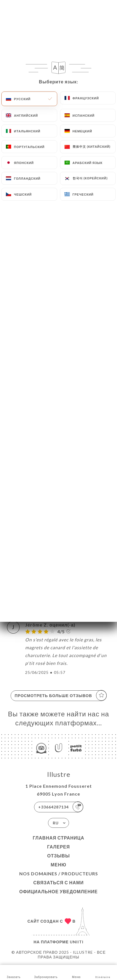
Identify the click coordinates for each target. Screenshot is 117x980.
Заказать (14, 972)
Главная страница (59, 838)
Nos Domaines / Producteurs (59, 874)
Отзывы (59, 856)
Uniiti (77, 942)
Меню (58, 865)
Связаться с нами (58, 882)
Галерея (59, 847)
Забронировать (46, 972)
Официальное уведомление (59, 891)
